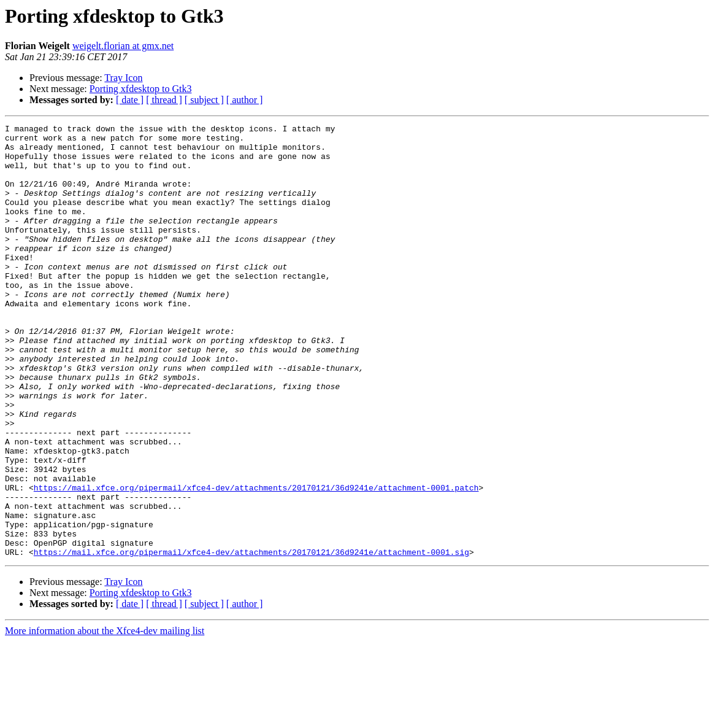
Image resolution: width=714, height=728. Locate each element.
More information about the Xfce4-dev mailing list (105, 717)
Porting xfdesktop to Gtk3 (141, 89)
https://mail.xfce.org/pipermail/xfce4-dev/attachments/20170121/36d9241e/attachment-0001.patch (256, 561)
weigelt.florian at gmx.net (123, 46)
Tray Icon (123, 78)
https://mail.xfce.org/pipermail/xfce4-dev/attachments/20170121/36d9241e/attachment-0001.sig (251, 638)
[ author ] (245, 100)
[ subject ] (204, 100)
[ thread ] (164, 100)
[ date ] (130, 100)
